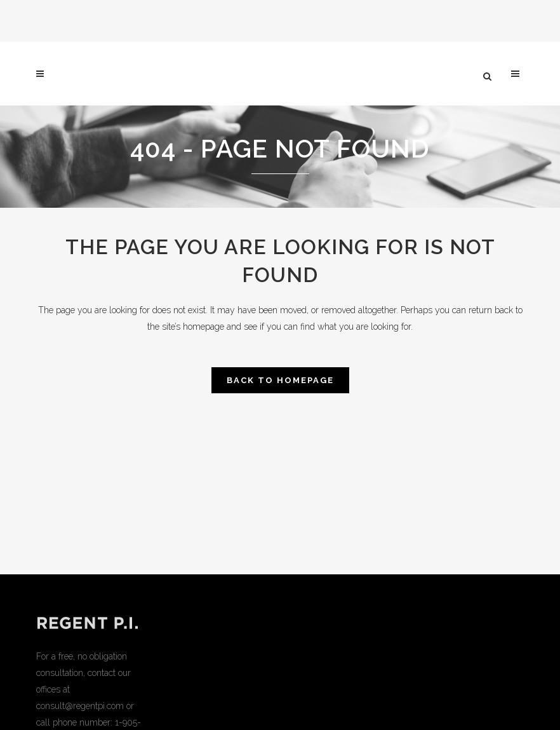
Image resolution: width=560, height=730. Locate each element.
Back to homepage (280, 380)
